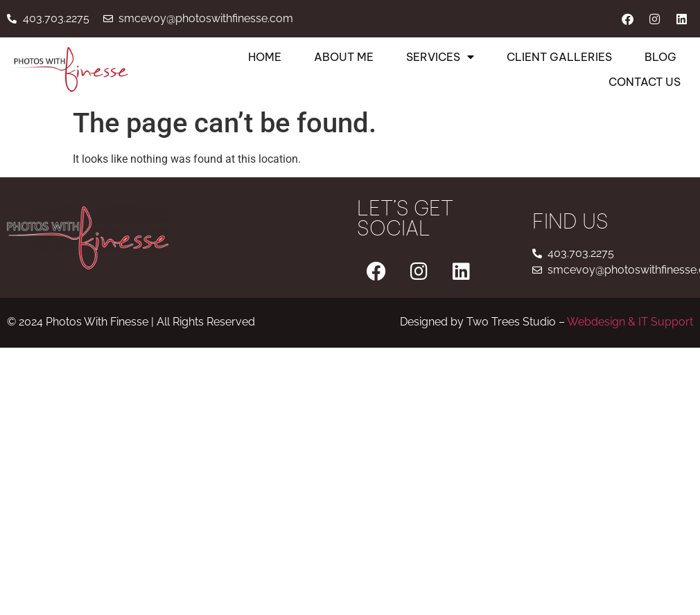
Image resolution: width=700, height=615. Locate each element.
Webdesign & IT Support (630, 322)
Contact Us (645, 82)
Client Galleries (559, 57)
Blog (660, 57)
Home (265, 57)
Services (440, 57)
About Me (344, 57)
